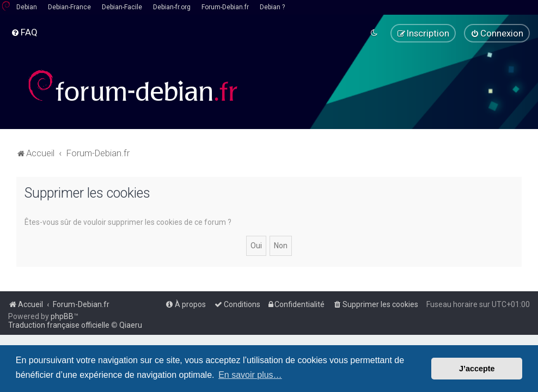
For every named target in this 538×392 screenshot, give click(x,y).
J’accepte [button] (477, 369)
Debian (27, 7)
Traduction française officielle (59, 325)
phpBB (62, 316)
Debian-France (69, 7)
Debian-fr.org (172, 7)
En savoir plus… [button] (250, 375)
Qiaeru (131, 325)
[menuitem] (24, 32)
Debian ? (272, 7)
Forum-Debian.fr (225, 7)
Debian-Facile (122, 7)
